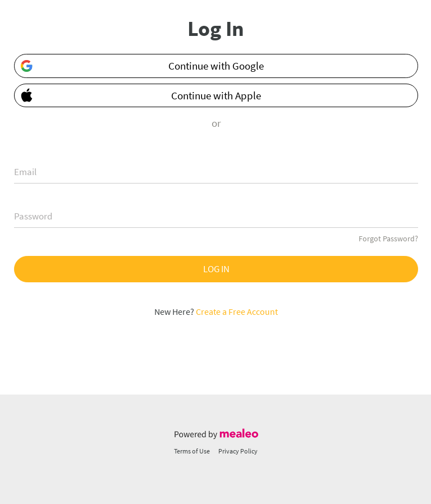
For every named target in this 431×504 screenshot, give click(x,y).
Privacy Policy (238, 451)
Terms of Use (192, 451)
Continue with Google (142, 66)
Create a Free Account (237, 311)
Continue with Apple (138, 95)
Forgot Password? (388, 239)
